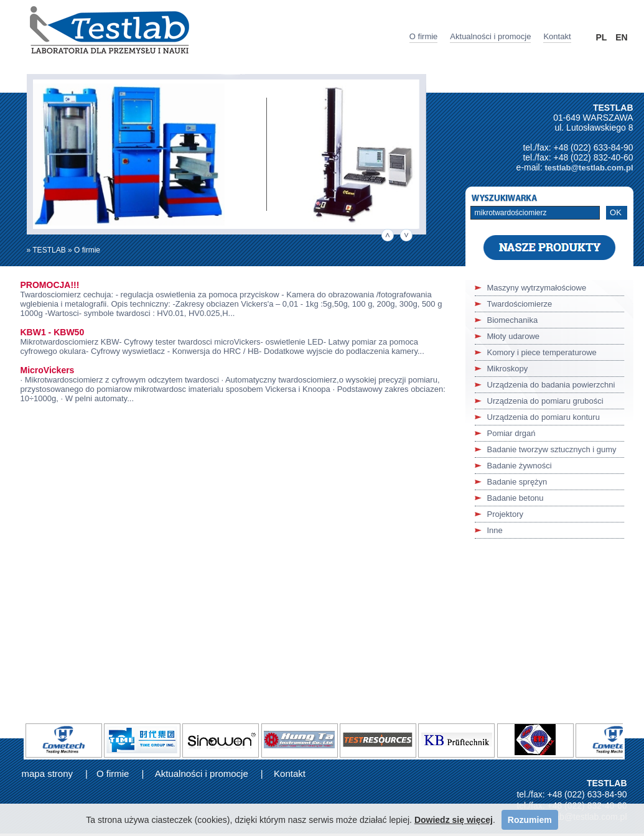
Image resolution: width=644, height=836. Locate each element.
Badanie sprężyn (517, 482)
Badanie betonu (516, 498)
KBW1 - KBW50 (53, 332)
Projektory (506, 514)
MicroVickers (48, 370)
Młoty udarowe (514, 336)
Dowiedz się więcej (454, 820)
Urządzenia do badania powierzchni (551, 385)
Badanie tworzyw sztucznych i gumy (552, 449)
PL (602, 37)
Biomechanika (513, 320)
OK (616, 212)
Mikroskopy (508, 369)
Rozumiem (530, 820)
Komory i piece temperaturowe (542, 352)
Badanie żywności (520, 466)
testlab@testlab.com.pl (589, 168)
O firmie (424, 36)
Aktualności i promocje (490, 36)
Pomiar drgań (511, 433)
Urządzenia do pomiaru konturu (544, 417)
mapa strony (48, 773)
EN (621, 37)
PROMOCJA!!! (50, 285)
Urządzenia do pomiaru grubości (545, 401)
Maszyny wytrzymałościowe (537, 288)
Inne (495, 530)
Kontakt (557, 36)
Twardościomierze (520, 304)
